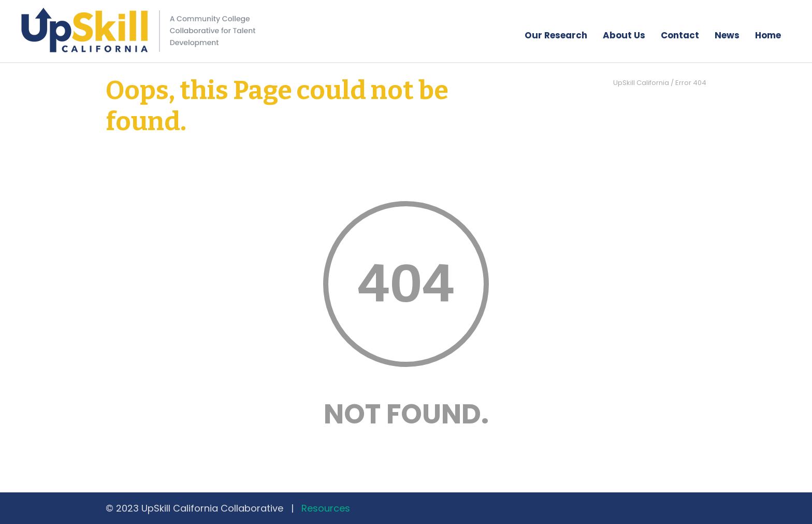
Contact (680, 35)
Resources (326, 508)
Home (768, 35)
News (727, 35)
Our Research (556, 35)
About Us (624, 35)
